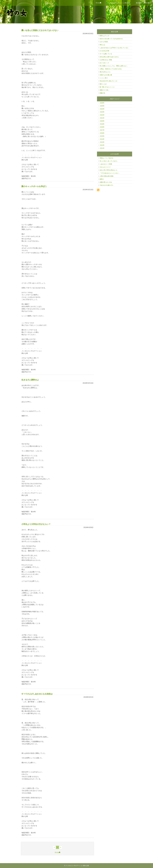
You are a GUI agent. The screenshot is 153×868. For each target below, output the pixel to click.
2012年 (102, 145)
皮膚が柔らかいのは (106, 182)
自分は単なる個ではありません (109, 57)
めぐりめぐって (104, 63)
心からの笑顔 (104, 42)
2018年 (102, 127)
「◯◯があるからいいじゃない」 (110, 173)
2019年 (102, 124)
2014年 (102, 139)
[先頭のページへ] (54, 847)
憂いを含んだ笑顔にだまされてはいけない (40, 30)
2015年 (102, 136)
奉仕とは (102, 45)
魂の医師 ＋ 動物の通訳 (143, 3)
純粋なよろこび (104, 36)
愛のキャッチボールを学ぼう (34, 186)
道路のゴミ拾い (104, 90)
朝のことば (103, 84)
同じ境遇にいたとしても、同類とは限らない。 (114, 66)
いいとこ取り (104, 78)
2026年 (102, 103)
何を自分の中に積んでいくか (109, 81)
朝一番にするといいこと (107, 87)
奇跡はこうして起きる (106, 158)
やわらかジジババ (105, 167)
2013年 (102, 142)
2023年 (102, 112)
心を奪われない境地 (106, 60)
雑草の (102, 179)
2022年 (102, 115)
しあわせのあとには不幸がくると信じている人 (114, 48)
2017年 (102, 130)
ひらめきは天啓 (104, 51)
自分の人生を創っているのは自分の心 (111, 39)
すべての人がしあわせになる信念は (37, 694)
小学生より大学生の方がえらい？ (36, 524)
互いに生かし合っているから (109, 161)
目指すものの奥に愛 (106, 75)
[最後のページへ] (61, 847)
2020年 (102, 121)
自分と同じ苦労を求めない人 (109, 170)
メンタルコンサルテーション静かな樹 (119, 3)
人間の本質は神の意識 (106, 176)
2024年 (102, 109)
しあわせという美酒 (106, 164)
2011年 (102, 148)
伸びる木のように (105, 72)
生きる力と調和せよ (30, 380)
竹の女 (99, 3)
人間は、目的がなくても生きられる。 (111, 69)
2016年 (102, 133)
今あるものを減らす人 (106, 185)
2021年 (102, 118)
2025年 (102, 106)
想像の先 (102, 93)
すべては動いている (106, 54)
